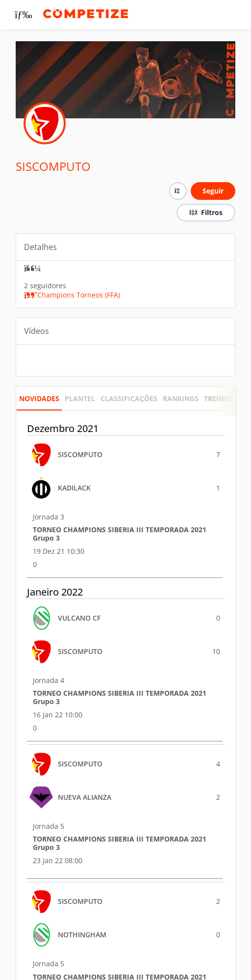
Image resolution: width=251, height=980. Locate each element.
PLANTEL (80, 398)
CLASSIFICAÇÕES (129, 398)
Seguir (213, 191)
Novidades (39, 398)
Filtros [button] (206, 212)
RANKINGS (181, 398)
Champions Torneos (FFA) (72, 295)
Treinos (219, 398)
